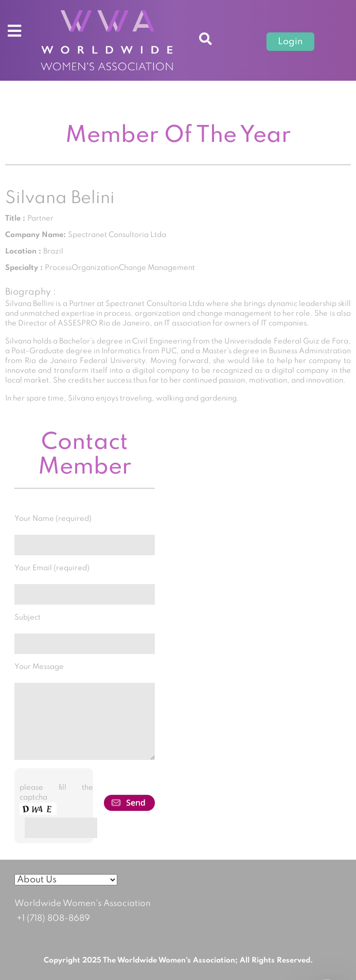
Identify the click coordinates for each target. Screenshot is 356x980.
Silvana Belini (60, 198)
